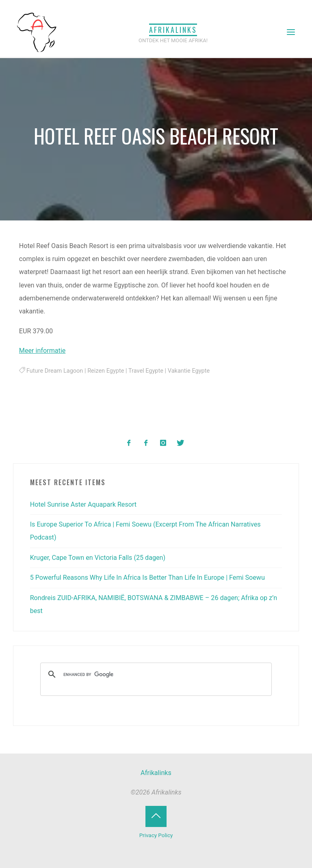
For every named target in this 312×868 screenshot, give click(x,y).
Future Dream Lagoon (55, 371)
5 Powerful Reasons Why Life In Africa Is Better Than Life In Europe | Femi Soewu (147, 578)
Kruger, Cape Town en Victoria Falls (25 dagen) (98, 558)
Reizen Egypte (106, 371)
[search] (155, 674)
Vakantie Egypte (189, 371)
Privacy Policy (156, 835)
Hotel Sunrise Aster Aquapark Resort (83, 504)
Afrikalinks (173, 30)
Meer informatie (42, 351)
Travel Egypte (146, 371)
